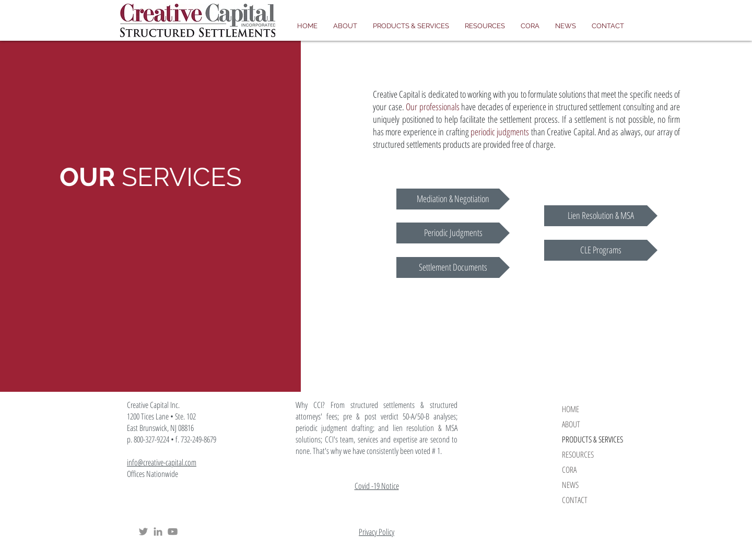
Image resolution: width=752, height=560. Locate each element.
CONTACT (575, 500)
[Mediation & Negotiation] (453, 199)
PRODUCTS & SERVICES (592, 439)
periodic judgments (500, 132)
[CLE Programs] (601, 250)
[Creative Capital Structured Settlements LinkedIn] (158, 532)
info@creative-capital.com (162, 462)
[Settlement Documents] (453, 267)
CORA (569, 470)
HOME (571, 409)
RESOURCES (578, 454)
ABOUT (571, 424)
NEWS (570, 485)
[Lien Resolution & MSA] (601, 216)
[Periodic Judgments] (453, 233)
